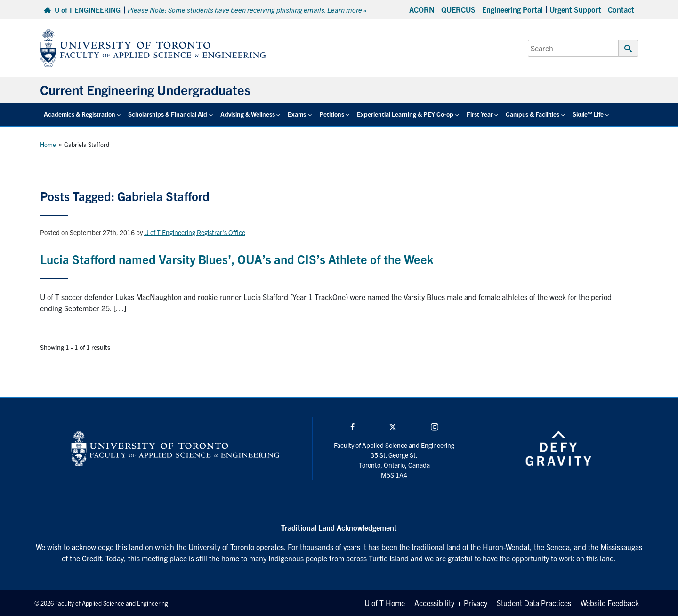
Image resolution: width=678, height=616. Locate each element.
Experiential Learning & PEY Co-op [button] (405, 114)
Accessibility (434, 603)
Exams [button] (297, 114)
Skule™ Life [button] (588, 114)
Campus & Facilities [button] (533, 114)
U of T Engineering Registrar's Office (195, 232)
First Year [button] (480, 114)
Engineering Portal (513, 9)
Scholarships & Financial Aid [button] (168, 114)
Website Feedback (610, 603)
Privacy (476, 603)
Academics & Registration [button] (80, 114)
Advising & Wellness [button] (248, 114)
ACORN (422, 9)
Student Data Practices (534, 603)
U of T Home (385, 603)
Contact (621, 9)
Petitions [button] (332, 114)
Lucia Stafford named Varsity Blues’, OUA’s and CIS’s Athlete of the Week (237, 259)
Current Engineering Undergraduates (145, 89)
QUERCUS (458, 9)
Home (48, 144)
